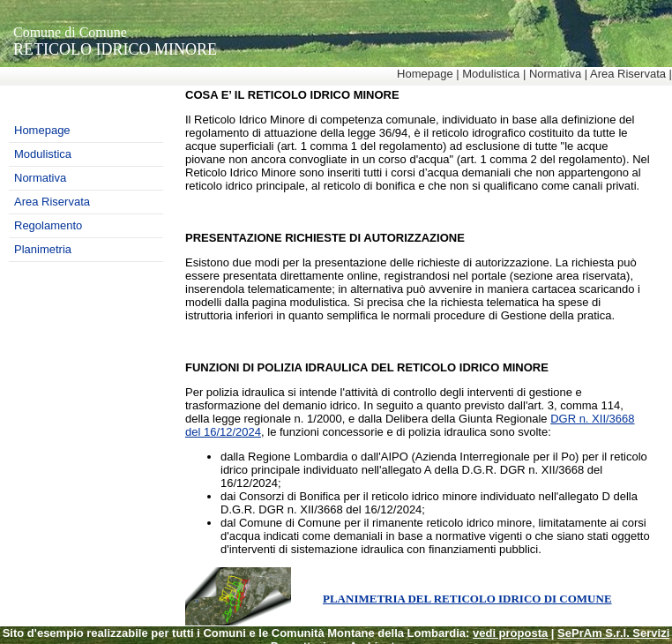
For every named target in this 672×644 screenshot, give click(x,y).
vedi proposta (510, 633)
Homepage (425, 74)
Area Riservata (628, 74)
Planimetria (43, 249)
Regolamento (48, 225)
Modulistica (491, 74)
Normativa (555, 74)
